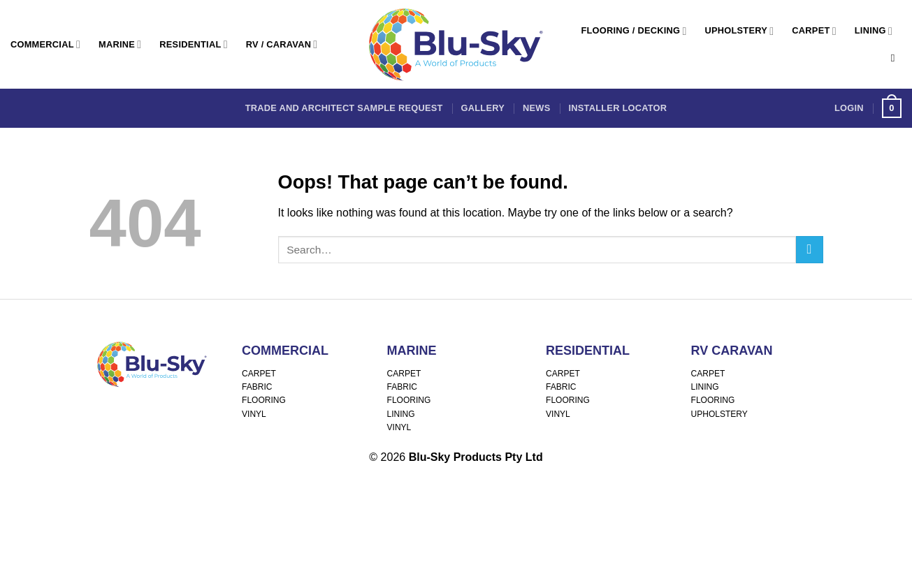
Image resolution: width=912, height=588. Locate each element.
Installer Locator (617, 108)
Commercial (45, 44)
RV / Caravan (282, 44)
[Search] (896, 58)
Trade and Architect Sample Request (344, 108)
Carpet (814, 31)
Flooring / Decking (634, 31)
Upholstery (740, 31)
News (536, 108)
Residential (193, 44)
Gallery (483, 108)
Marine (120, 44)
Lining (874, 31)
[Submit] (810, 250)
